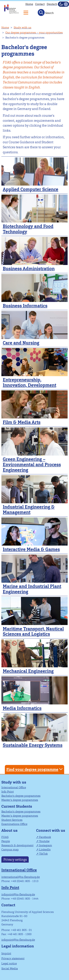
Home (29, 4)
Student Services (12, 820)
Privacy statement (13, 958)
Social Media (10, 968)
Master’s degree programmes (20, 800)
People (6, 841)
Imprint (6, 953)
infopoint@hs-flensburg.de (18, 894)
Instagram (46, 845)
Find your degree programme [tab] (35, 769)
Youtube (44, 841)
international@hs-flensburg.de (21, 877)
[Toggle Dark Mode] (63, 4)
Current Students (17, 806)
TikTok (43, 854)
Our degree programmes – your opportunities (34, 33)
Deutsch (52, 4)
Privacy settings (15, 860)
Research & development (17, 845)
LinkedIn (45, 850)
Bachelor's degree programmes (21, 796)
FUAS (5, 837)
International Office (14, 787)
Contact (40, 4)
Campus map (10, 850)
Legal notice (9, 963)
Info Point (8, 792)
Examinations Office (14, 824)
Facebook (45, 837)
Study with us (22, 27)
